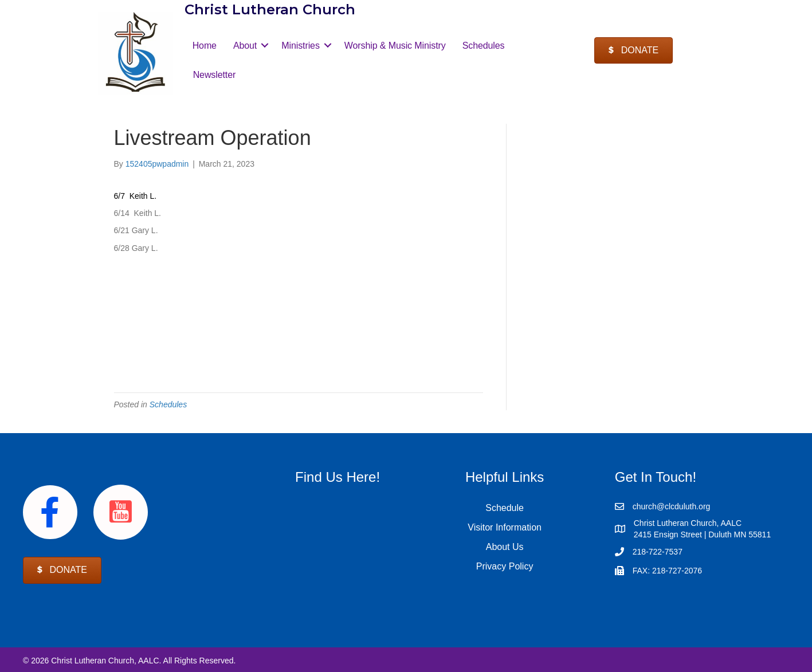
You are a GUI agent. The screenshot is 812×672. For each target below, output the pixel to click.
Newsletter (215, 75)
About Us (505, 547)
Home (205, 46)
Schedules (484, 46)
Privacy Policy (505, 566)
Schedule (505, 508)
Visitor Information (505, 527)
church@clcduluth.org (672, 506)
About (245, 46)
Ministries (301, 46)
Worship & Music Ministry (395, 46)
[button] (265, 46)
